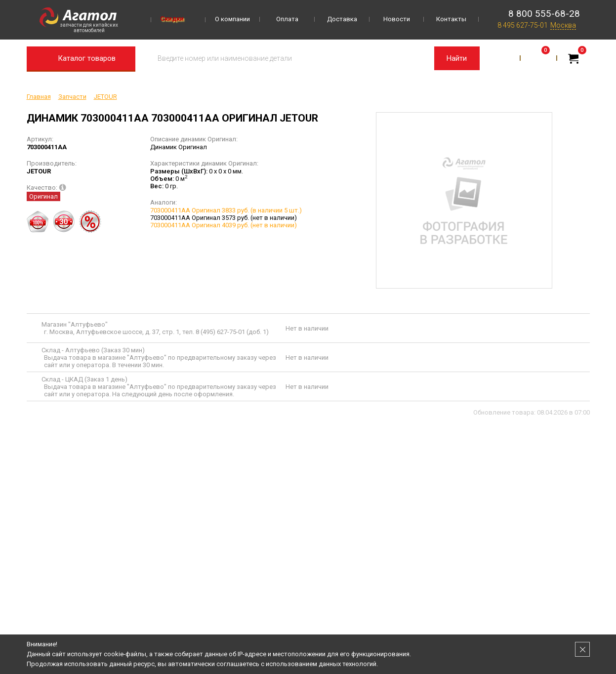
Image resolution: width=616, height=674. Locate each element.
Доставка (342, 19)
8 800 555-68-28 (544, 14)
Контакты (451, 19)
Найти (457, 58)
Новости (397, 19)
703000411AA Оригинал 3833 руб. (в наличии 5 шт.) (226, 210)
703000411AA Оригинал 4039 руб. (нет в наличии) (224, 225)
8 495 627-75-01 (523, 25)
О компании (232, 19)
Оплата (287, 19)
